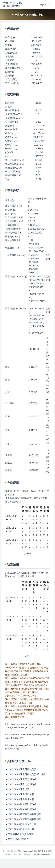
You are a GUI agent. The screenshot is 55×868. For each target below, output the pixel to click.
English (43, 4)
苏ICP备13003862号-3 (42, 854)
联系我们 (7, 854)
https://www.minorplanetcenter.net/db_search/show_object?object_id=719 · (27, 727)
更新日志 (47, 851)
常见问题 (17, 854)
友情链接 (27, 854)
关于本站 (38, 851)
